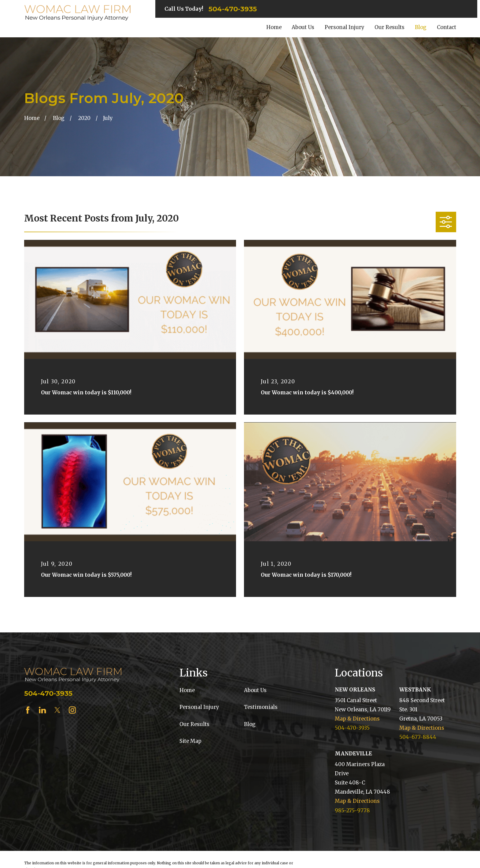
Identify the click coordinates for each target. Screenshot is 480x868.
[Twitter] (57, 710)
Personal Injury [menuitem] (345, 27)
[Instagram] (72, 710)
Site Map (190, 741)
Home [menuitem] (274, 27)
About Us (255, 690)
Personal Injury (199, 707)
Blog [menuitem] (421, 27)
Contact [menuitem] (447, 27)
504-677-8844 (418, 737)
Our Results (194, 724)
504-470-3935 (233, 9)
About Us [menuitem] (303, 27)
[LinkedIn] (42, 710)
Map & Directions (357, 719)
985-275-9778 (352, 811)
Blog (250, 724)
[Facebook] (28, 710)
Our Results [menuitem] (390, 27)
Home (187, 690)
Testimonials (261, 707)
